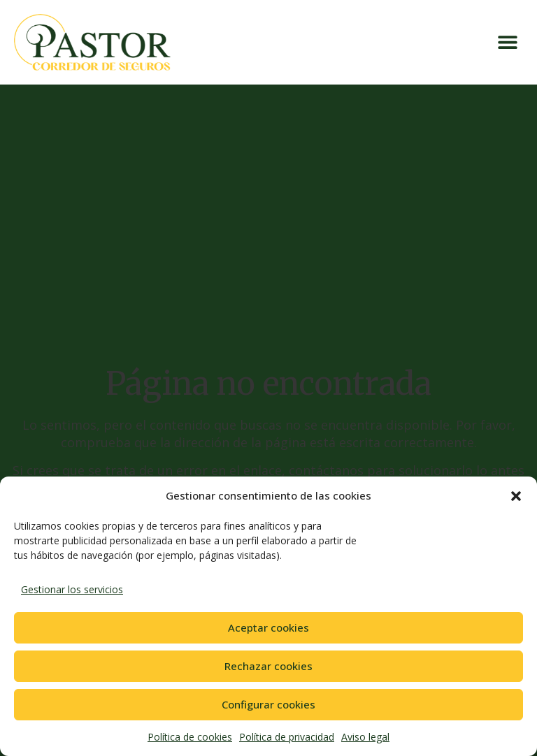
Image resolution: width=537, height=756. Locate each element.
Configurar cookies (268, 704)
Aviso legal (365, 737)
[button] (516, 496)
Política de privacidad (287, 737)
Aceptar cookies (268, 627)
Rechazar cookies (268, 666)
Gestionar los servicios (72, 589)
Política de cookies (190, 737)
